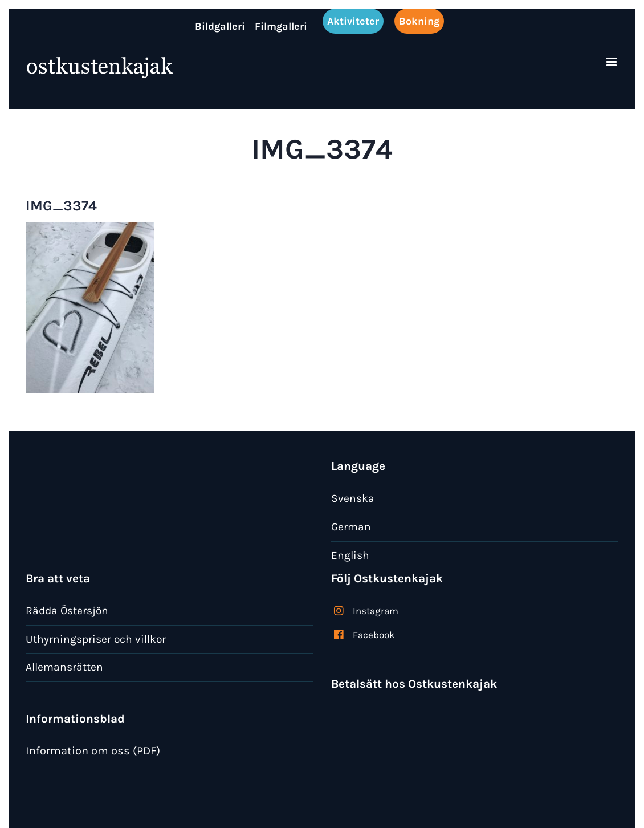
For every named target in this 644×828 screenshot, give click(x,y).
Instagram (376, 611)
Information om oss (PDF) (93, 751)
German (351, 527)
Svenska (353, 498)
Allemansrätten (64, 667)
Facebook (374, 635)
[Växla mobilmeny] (612, 62)
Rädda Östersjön (67, 610)
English (350, 555)
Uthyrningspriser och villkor (96, 639)
